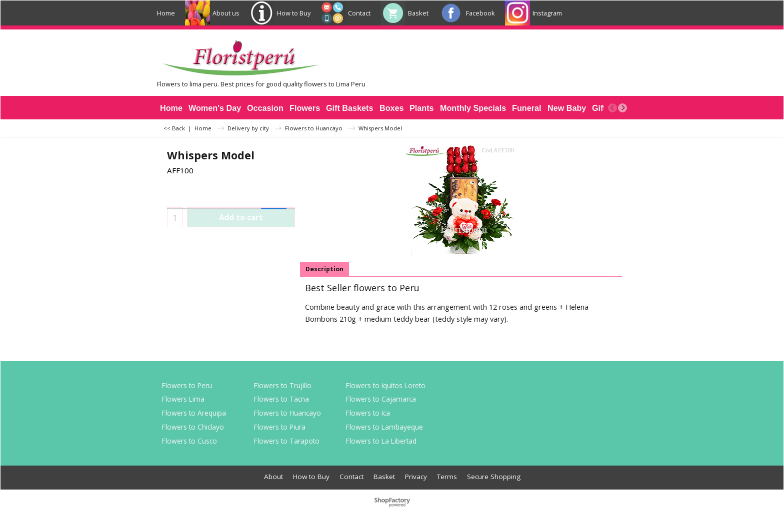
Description (324, 269)
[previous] (612, 108)
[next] (622, 108)
